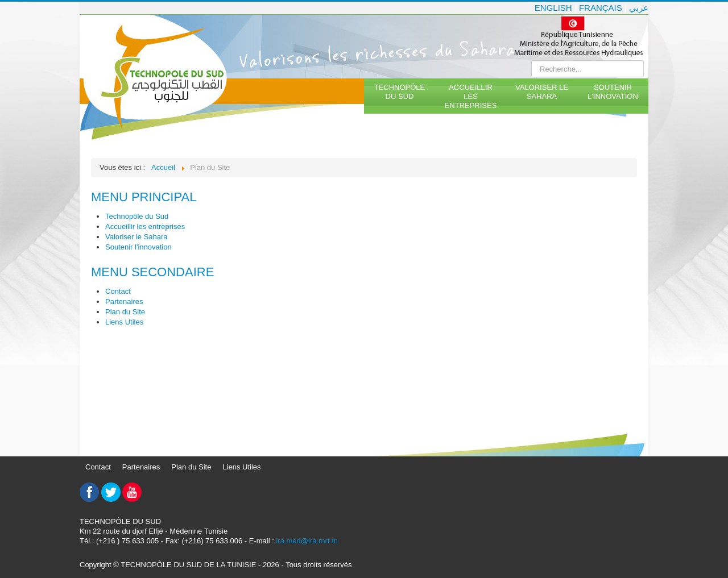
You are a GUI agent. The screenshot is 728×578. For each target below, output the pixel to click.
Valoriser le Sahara (542, 92)
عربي (639, 8)
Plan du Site (125, 312)
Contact (118, 291)
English (553, 8)
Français (601, 8)
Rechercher (531, 61)
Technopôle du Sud (400, 92)
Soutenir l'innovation (613, 92)
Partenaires (124, 302)
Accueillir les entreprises (471, 96)
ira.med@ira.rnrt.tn (307, 541)
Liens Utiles (124, 322)
